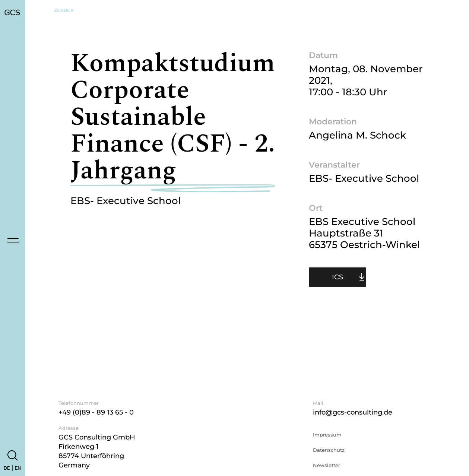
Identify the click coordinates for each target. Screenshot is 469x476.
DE (7, 468)
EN (18, 468)
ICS (338, 277)
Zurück (64, 10)
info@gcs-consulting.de (353, 412)
